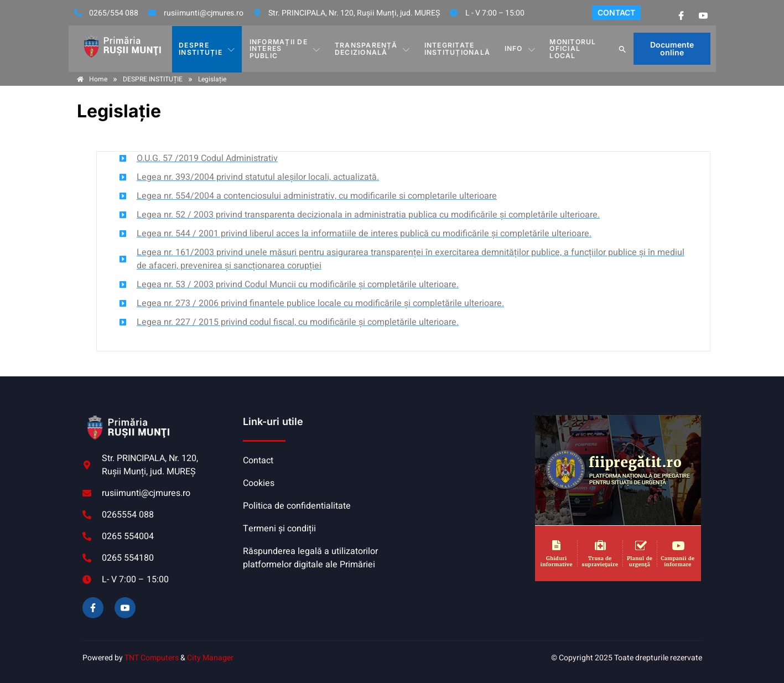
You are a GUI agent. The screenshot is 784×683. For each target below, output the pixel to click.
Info (520, 49)
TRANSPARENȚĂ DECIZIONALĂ (373, 48)
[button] (623, 49)
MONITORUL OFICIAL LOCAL (572, 48)
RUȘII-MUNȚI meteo (461, 457)
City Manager (210, 658)
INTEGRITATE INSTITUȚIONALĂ (458, 48)
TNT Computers (152, 658)
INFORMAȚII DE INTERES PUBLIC (285, 48)
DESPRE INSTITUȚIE (207, 48)
